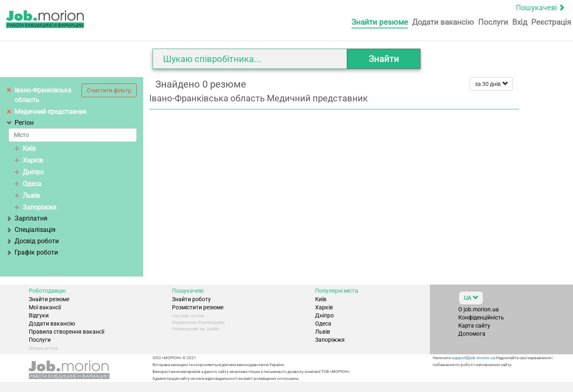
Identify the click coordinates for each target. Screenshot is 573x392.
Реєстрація (551, 22)
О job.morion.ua (479, 309)
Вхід (520, 22)
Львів (27, 196)
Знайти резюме (380, 22)
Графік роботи (33, 252)
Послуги (493, 22)
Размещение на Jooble (196, 329)
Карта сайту (474, 326)
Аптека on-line (43, 348)
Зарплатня (28, 218)
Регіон (21, 123)
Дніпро (29, 172)
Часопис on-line (188, 316)
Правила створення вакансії (67, 332)
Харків (29, 160)
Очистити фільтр (109, 90)
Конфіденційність (481, 317)
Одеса (28, 184)
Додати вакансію (443, 22)
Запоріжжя (35, 207)
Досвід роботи (34, 241)
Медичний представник (51, 112)
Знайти (384, 59)
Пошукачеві (540, 7)
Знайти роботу (191, 299)
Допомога (472, 334)
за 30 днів (491, 84)
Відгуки (39, 315)
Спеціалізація (32, 230)
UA (471, 298)
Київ (25, 149)
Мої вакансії (45, 307)
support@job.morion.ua (473, 358)
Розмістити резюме (198, 307)
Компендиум (211, 322)
